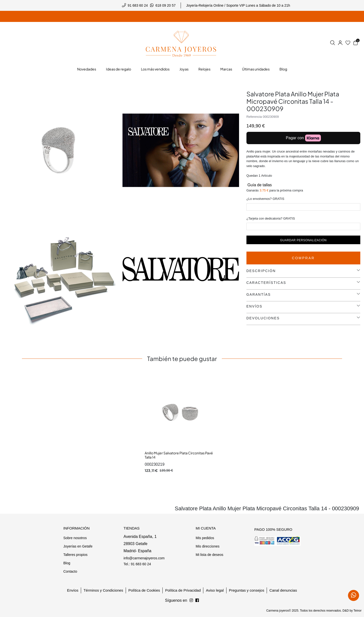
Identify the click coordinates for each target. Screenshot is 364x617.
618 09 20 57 (166, 5)
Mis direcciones (208, 546)
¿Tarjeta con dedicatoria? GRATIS (271, 218)
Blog (67, 563)
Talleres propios (75, 555)
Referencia (254, 117)
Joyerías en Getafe (78, 546)
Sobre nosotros (75, 538)
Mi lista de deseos (209, 555)
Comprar (303, 258)
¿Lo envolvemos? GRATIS (265, 199)
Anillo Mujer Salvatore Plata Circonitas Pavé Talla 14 (179, 455)
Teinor (357, 611)
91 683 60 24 (138, 5)
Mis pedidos (205, 538)
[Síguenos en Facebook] (191, 600)
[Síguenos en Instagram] (197, 600)
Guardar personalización (303, 240)
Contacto (70, 571)
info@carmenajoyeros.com (144, 558)
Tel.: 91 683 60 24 (137, 564)
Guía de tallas (259, 185)
